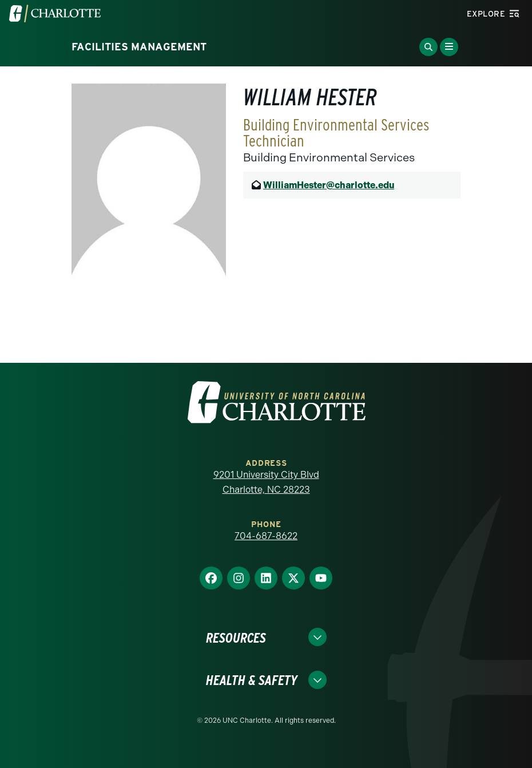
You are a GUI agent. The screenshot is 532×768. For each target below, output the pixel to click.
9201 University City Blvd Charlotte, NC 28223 (266, 482)
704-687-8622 (266, 536)
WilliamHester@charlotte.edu (329, 185)
